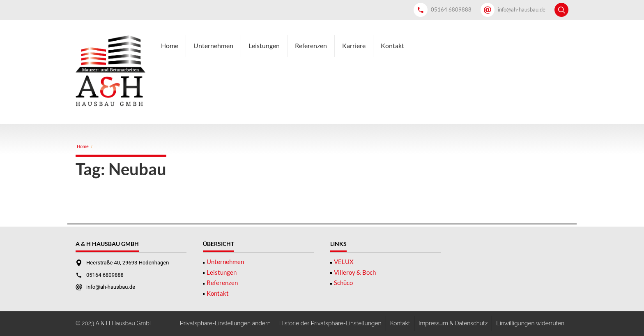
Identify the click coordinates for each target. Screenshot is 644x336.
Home (170, 45)
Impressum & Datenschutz (453, 323)
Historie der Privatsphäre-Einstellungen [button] (330, 323)
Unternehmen (213, 45)
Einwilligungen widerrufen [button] (530, 323)
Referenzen (311, 45)
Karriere (354, 45)
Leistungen (264, 45)
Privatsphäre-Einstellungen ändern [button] (225, 323)
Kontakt (392, 45)
